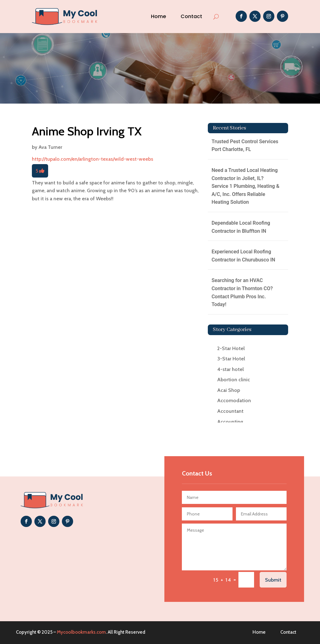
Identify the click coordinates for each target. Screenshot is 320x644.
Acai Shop (229, 390)
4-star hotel (230, 369)
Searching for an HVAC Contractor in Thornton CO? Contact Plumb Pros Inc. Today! (242, 292)
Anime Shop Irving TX (87, 131)
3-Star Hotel (231, 359)
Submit (273, 580)
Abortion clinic (234, 380)
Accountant (230, 411)
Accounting (230, 422)
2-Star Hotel (231, 348)
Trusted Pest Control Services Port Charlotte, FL (245, 146)
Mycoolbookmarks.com (81, 632)
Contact (191, 16)
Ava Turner (50, 147)
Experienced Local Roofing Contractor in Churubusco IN (243, 256)
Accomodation (234, 400)
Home (158, 16)
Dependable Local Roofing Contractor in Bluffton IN (241, 227)
